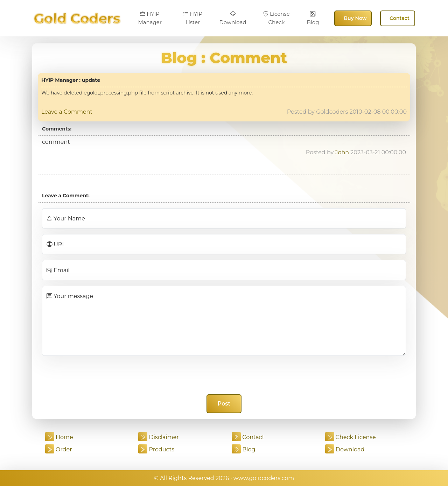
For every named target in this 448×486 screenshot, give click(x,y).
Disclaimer (159, 437)
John (342, 152)
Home (59, 437)
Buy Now (355, 18)
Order (59, 449)
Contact (400, 18)
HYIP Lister (193, 18)
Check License (351, 437)
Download (233, 18)
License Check (276, 18)
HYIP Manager (150, 18)
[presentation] (224, 375)
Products (156, 449)
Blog (313, 18)
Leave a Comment (67, 112)
